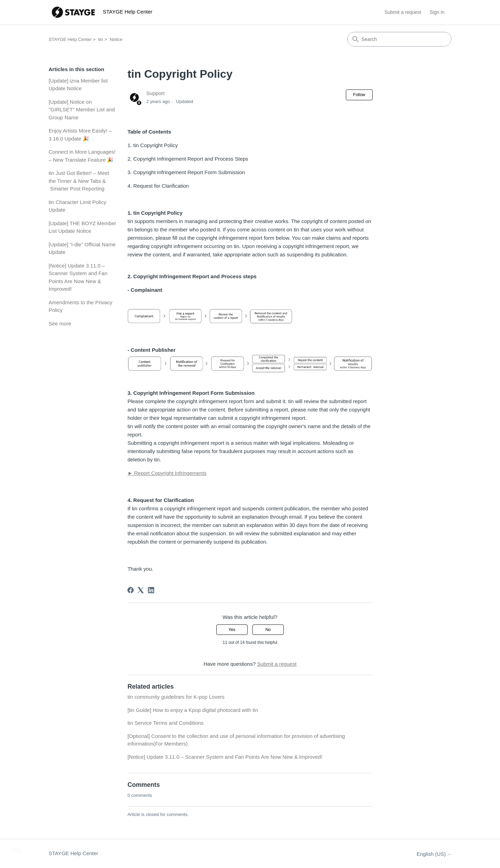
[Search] (399, 39)
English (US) (434, 854)
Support (155, 93)
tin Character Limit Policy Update (77, 206)
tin (101, 39)
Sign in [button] (437, 12)
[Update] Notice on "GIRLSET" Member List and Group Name (82, 110)
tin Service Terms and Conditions (165, 723)
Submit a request (403, 12)
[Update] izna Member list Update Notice (78, 85)
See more (60, 324)
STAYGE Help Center (70, 39)
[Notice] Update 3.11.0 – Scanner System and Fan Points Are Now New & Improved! (78, 277)
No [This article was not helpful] (268, 630)
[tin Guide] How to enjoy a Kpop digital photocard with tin (193, 710)
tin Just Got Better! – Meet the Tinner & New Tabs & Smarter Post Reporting (79, 181)
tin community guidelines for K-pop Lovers (176, 697)
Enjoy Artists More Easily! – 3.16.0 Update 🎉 (80, 135)
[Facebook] (131, 590)
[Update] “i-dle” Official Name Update (82, 248)
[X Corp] (141, 590)
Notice (116, 39)
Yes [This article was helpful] (232, 630)
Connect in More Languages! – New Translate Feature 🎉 (82, 156)
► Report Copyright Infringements (167, 473)
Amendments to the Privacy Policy (80, 306)
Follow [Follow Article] (359, 95)
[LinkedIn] (151, 590)
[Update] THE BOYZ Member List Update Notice (82, 227)
